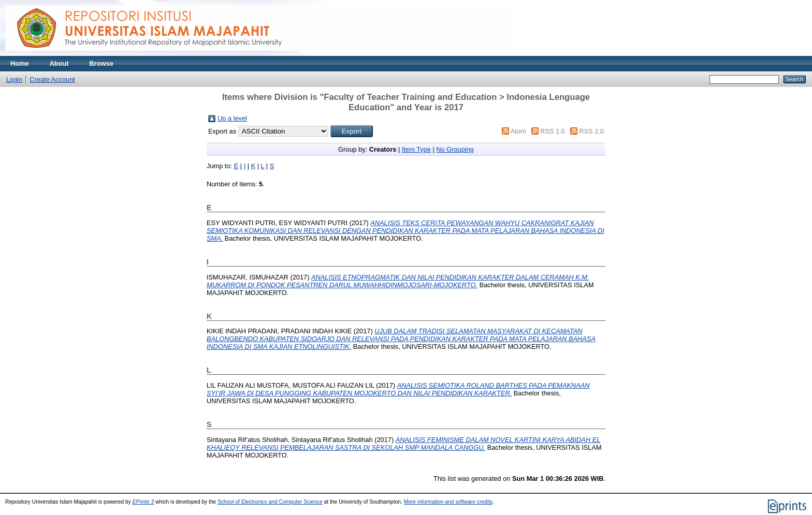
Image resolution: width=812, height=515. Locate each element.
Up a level (232, 118)
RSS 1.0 (553, 131)
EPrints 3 (143, 502)
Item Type (416, 149)
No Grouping (455, 149)
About (59, 63)
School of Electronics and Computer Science (270, 502)
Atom (518, 131)
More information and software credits (448, 502)
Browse (102, 63)
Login (14, 79)
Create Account (52, 79)
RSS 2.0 (591, 131)
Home (20, 63)
